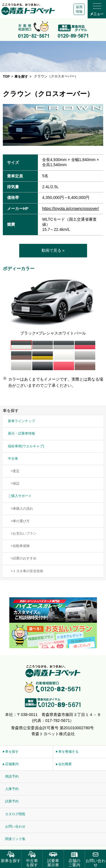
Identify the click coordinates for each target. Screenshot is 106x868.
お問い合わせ (15, 826)
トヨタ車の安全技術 (28, 571)
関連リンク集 (15, 839)
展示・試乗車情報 (21, 433)
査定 (16, 471)
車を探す (12, 752)
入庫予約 (12, 789)
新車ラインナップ (21, 421)
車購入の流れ (23, 509)
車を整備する (68, 752)
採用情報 (79, 9)
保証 (16, 483)
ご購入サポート (20, 496)
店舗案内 (12, 764)
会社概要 (65, 764)
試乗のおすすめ (25, 558)
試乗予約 (12, 801)
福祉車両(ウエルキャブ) (26, 446)
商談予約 (12, 776)
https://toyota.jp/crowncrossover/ (71, 209)
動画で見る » (53, 250)
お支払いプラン (25, 533)
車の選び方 (21, 521)
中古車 (13, 459)
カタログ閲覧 (15, 814)
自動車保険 (21, 546)
